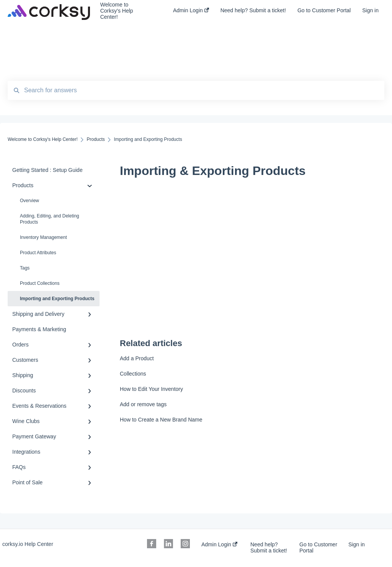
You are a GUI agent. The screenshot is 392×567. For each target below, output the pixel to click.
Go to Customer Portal (318, 547)
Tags (25, 268)
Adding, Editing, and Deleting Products (50, 219)
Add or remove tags (143, 404)
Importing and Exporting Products (57, 299)
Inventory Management (43, 237)
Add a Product (137, 358)
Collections (133, 374)
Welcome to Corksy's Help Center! (117, 11)
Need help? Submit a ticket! (269, 547)
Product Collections (40, 283)
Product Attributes (38, 253)
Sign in (357, 544)
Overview (29, 201)
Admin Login (219, 544)
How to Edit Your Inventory (151, 389)
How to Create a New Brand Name (161, 420)
